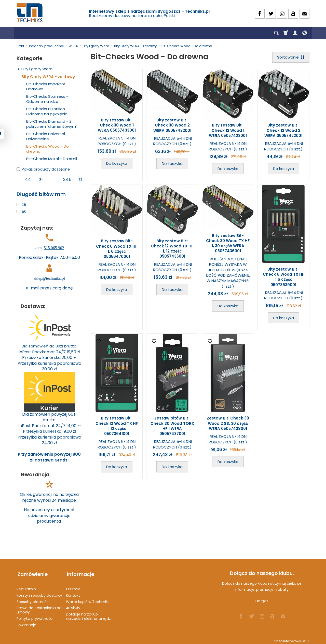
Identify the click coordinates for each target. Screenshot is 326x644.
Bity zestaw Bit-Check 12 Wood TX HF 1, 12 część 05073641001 (117, 426)
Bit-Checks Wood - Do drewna (47, 149)
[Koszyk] (286, 33)
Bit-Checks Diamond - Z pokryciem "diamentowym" (52, 124)
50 (22, 211)
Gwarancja (26, 623)
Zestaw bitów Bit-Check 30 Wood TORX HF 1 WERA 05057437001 (172, 426)
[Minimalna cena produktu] (28, 179)
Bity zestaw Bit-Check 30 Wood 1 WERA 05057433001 (117, 125)
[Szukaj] (276, 33)
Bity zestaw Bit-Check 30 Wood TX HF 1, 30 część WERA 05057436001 (228, 244)
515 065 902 (54, 248)
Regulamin (26, 587)
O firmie (73, 587)
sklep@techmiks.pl (49, 278)
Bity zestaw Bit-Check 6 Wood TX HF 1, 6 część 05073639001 (283, 277)
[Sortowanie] (290, 57)
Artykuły (73, 606)
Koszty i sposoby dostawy (39, 593)
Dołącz (262, 601)
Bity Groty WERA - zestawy (48, 77)
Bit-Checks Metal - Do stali (52, 159)
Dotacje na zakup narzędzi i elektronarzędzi (89, 614)
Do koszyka (117, 164)
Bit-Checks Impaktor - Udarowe (47, 86)
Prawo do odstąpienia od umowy (39, 608)
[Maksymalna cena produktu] (67, 179)
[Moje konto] (295, 33)
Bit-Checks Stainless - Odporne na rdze (47, 99)
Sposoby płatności (33, 599)
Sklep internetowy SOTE (292, 639)
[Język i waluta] (305, 33)
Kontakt (73, 593)
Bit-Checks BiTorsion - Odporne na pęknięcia (47, 111)
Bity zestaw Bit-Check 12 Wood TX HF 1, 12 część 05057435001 (172, 249)
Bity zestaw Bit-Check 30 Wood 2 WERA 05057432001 (172, 126)
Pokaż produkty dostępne (43, 169)
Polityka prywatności (35, 616)
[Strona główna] (30, 13)
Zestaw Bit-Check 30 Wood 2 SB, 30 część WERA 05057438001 (228, 424)
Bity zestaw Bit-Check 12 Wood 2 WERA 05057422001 (283, 131)
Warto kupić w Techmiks (88, 599)
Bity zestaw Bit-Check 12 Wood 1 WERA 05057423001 (228, 131)
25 (21, 205)
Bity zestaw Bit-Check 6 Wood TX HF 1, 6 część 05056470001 (117, 249)
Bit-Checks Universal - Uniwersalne (47, 136)
